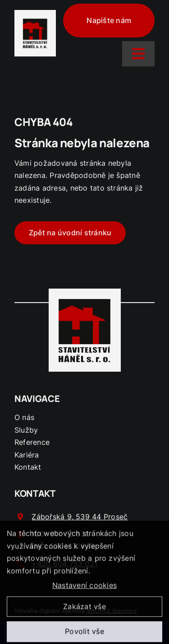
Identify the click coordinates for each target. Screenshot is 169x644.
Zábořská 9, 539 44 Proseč (80, 517)
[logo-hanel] (35, 21)
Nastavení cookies (84, 588)
